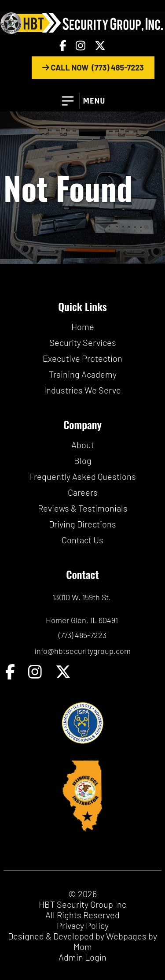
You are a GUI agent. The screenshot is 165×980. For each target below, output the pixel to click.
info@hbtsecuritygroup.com (82, 651)
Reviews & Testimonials (83, 508)
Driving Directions (82, 524)
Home (83, 327)
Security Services (83, 342)
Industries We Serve (82, 390)
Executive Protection (82, 358)
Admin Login (82, 957)
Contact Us (82, 540)
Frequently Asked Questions (82, 476)
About (83, 445)
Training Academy (83, 374)
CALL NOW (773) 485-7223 (93, 67)
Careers (83, 492)
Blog (83, 460)
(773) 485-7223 (82, 635)
